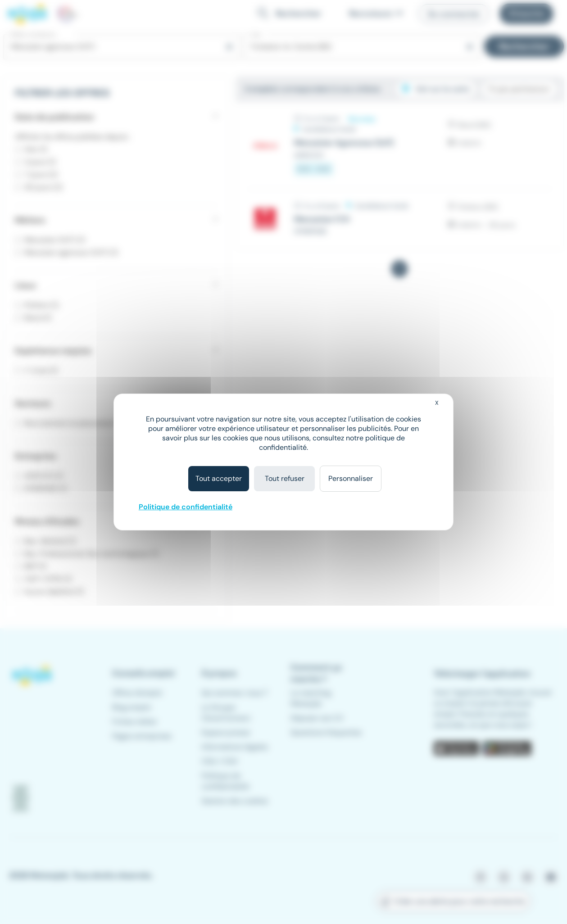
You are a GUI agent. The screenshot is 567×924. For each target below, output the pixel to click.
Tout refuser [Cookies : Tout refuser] (285, 478)
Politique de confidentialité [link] (186, 507)
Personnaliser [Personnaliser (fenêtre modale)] (351, 478)
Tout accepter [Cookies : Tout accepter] (219, 478)
